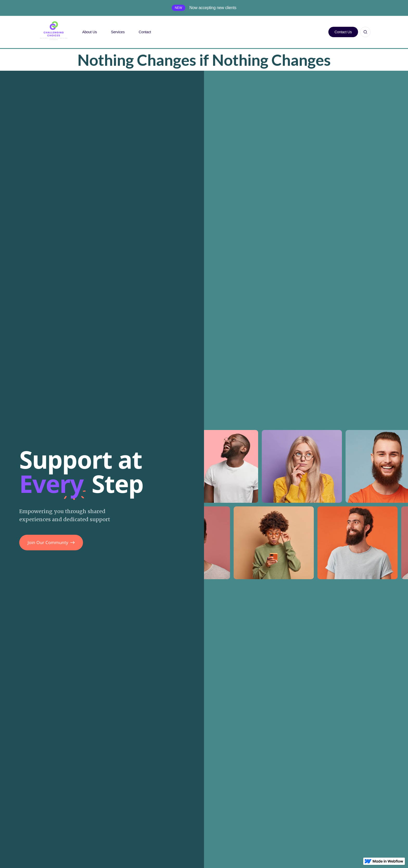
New (178, 8)
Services (118, 32)
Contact (145, 32)
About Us (90, 32)
